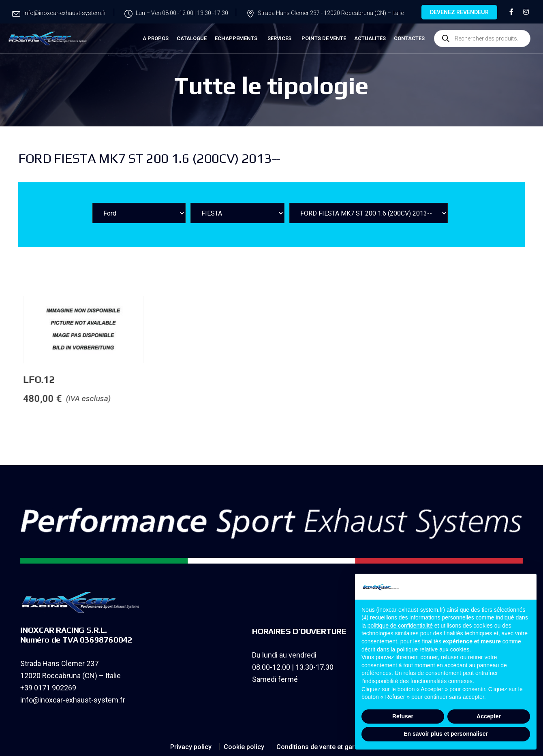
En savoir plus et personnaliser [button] (446, 734)
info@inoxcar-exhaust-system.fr (73, 700)
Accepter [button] (489, 716)
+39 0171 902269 (48, 688)
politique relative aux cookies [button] (433, 649)
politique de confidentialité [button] (400, 626)
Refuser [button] (403, 716)
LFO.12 (101, 379)
